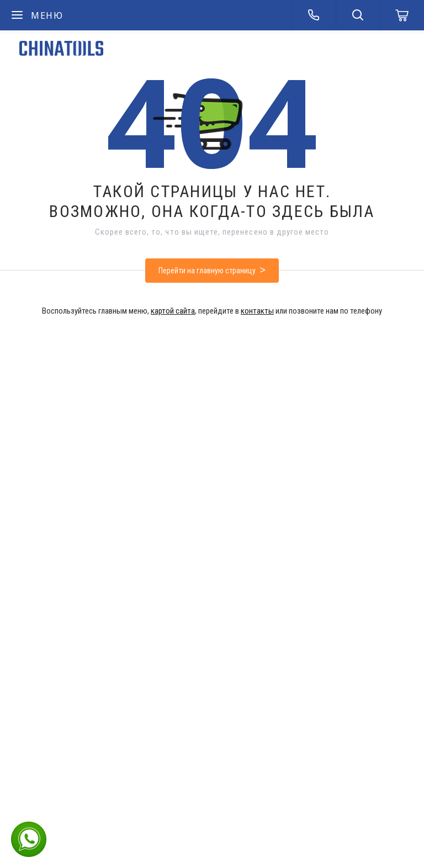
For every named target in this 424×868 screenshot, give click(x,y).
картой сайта (173, 311)
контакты (257, 311)
